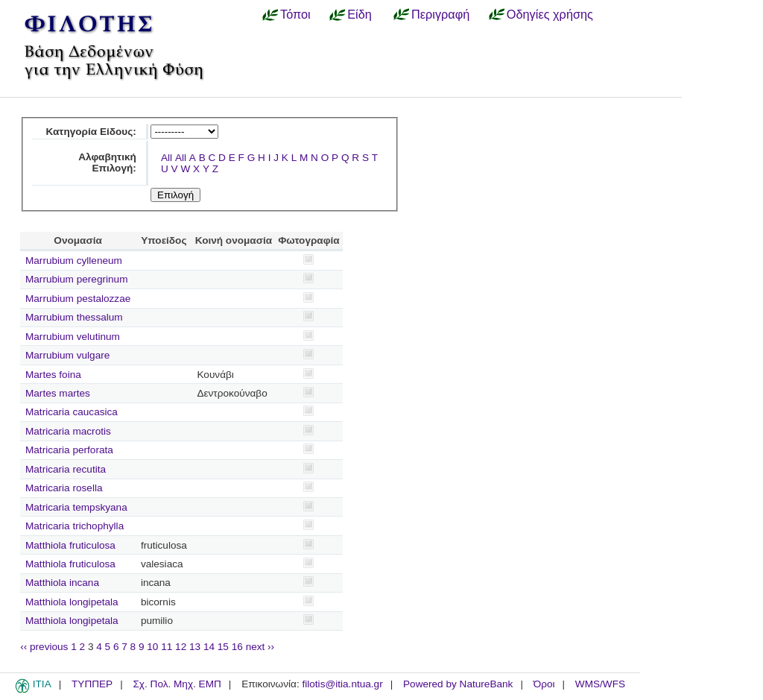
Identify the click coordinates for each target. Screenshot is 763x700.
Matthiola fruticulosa (70, 545)
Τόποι (295, 14)
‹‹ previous (44, 647)
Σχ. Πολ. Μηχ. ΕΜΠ (177, 684)
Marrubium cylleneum (74, 261)
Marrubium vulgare (67, 355)
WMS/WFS (600, 684)
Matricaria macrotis (68, 431)
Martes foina (53, 375)
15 (223, 647)
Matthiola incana (62, 583)
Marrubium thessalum (74, 317)
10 (152, 647)
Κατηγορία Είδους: (91, 132)
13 (195, 647)
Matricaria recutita (66, 469)
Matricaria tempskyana (76, 507)
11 (167, 647)
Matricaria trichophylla (75, 526)
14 (209, 647)
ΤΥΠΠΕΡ (92, 684)
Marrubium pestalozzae (78, 299)
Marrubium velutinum (73, 337)
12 (181, 647)
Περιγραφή (440, 14)
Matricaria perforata (69, 450)
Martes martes (58, 393)
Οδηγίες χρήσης (550, 14)
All (167, 158)
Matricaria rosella (64, 488)
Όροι (544, 684)
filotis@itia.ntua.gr (342, 684)
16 (237, 647)
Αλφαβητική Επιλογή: (107, 163)
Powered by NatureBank (458, 684)
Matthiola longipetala (72, 602)
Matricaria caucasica (72, 412)
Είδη (360, 14)
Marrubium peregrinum (77, 279)
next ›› (260, 647)
